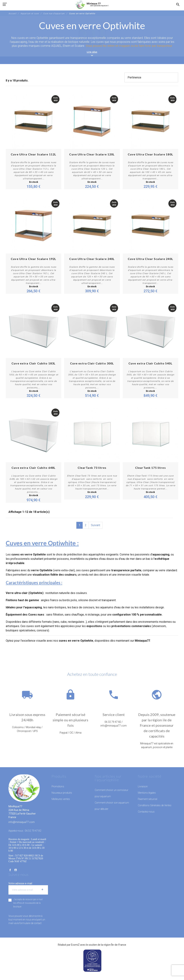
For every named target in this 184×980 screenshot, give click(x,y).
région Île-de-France (115, 945)
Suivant (96, 525)
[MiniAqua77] (92, 4)
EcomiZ (75, 945)
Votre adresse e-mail (20, 883)
